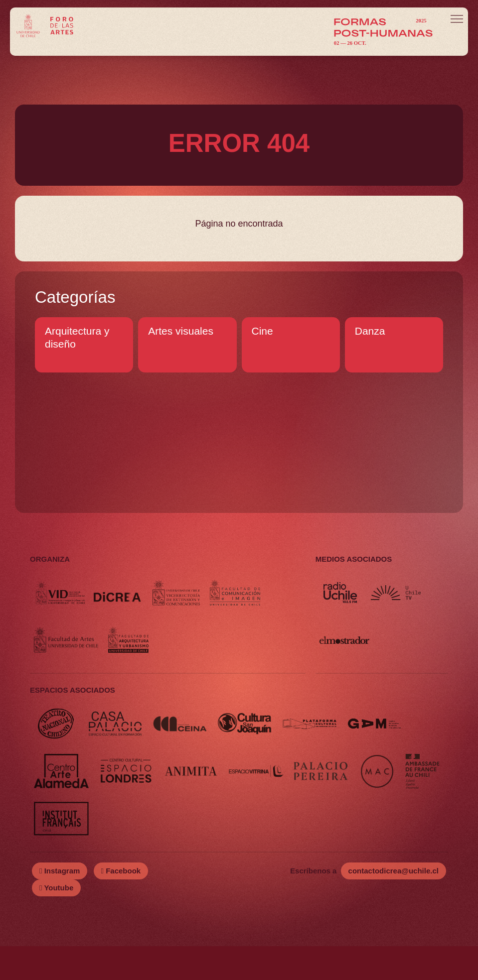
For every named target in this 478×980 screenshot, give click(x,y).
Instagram (60, 905)
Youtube (56, 921)
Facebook (121, 905)
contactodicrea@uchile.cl (394, 905)
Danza (370, 331)
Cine (262, 331)
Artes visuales (181, 331)
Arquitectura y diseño (77, 337)
